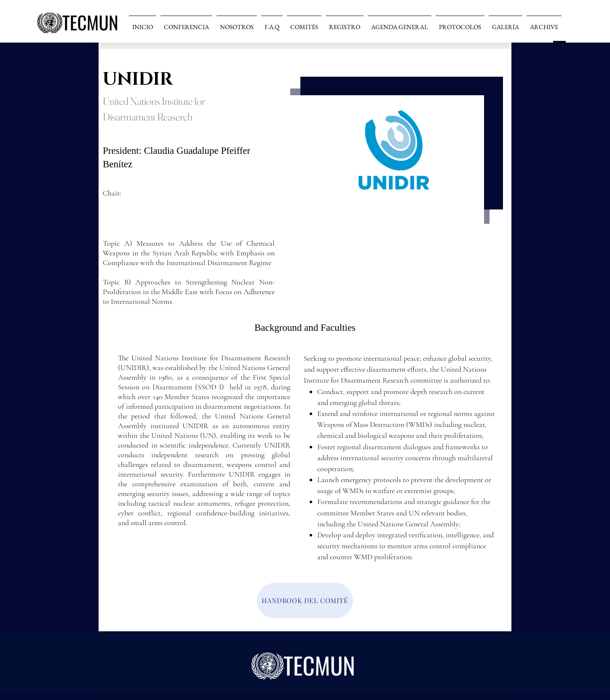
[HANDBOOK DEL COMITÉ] (305, 601)
